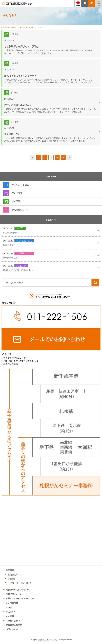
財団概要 (10, 570)
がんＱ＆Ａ (31, 27)
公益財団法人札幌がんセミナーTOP (14, 27)
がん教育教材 (12, 603)
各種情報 (11, 579)
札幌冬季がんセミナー (16, 594)
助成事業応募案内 (14, 625)
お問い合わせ (12, 629)
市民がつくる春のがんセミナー (20, 598)
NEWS (9, 607)
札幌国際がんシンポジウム (18, 590)
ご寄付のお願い (13, 621)
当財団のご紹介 (14, 575)
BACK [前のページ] (33, 157)
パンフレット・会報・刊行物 (19, 583)
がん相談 (10, 616)
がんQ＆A (11, 612)
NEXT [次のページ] (69, 157)
